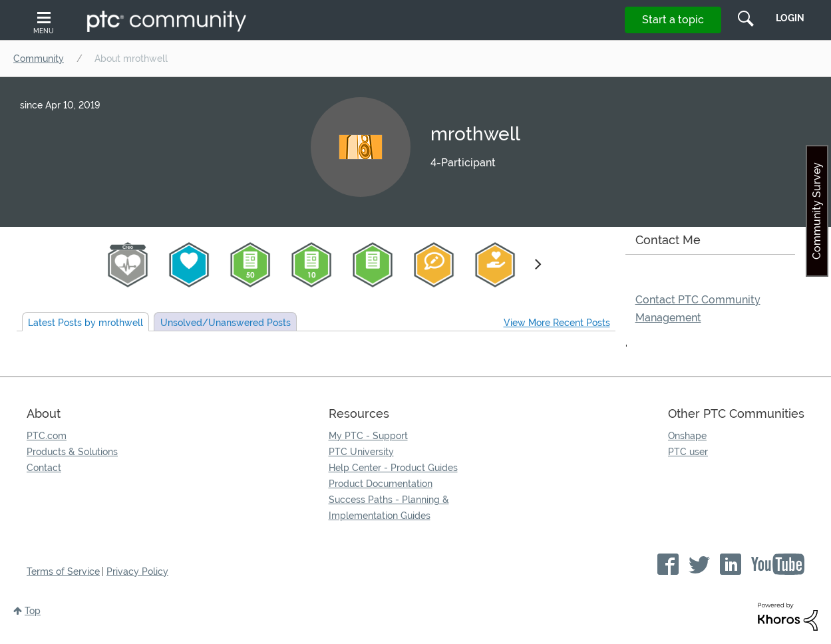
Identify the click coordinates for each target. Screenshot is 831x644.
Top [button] (33, 611)
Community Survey (817, 211)
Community (39, 59)
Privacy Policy (137, 571)
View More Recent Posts (557, 323)
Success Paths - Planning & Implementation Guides (389, 508)
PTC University (361, 452)
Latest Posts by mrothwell (85, 323)
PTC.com (47, 436)
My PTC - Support (368, 436)
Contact (44, 468)
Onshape (687, 436)
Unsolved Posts (226, 323)
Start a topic (673, 20)
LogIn (790, 18)
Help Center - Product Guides (393, 468)
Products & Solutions (72, 452)
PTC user (688, 452)
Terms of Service (63, 571)
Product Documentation (381, 484)
